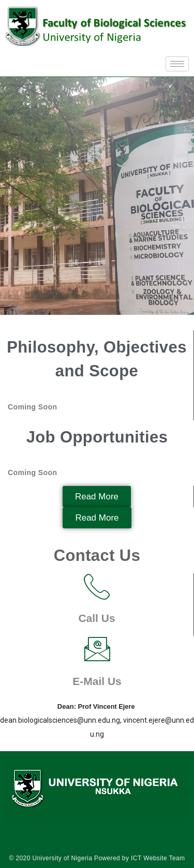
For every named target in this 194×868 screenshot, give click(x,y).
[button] (97, 497)
